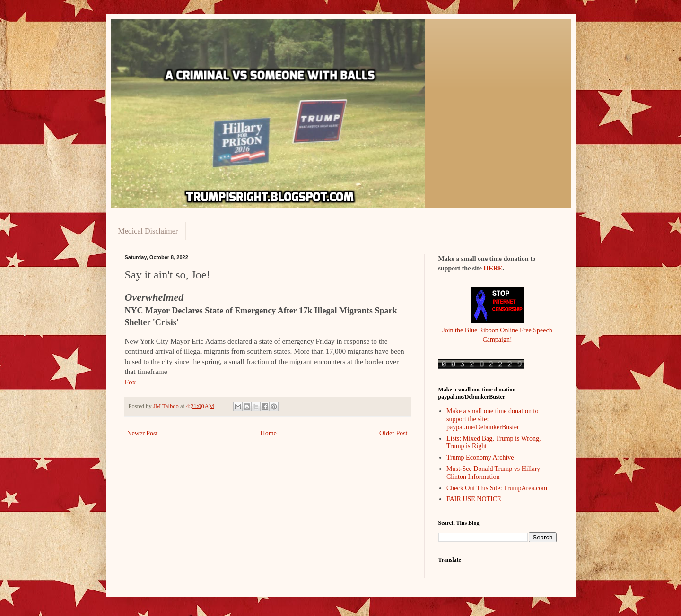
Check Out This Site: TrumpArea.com (497, 488)
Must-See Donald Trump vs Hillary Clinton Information (493, 473)
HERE (493, 268)
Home (269, 433)
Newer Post (143, 433)
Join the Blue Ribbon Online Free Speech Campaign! (497, 330)
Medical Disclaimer (148, 231)
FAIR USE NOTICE (474, 499)
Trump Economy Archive (480, 457)
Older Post (393, 433)
